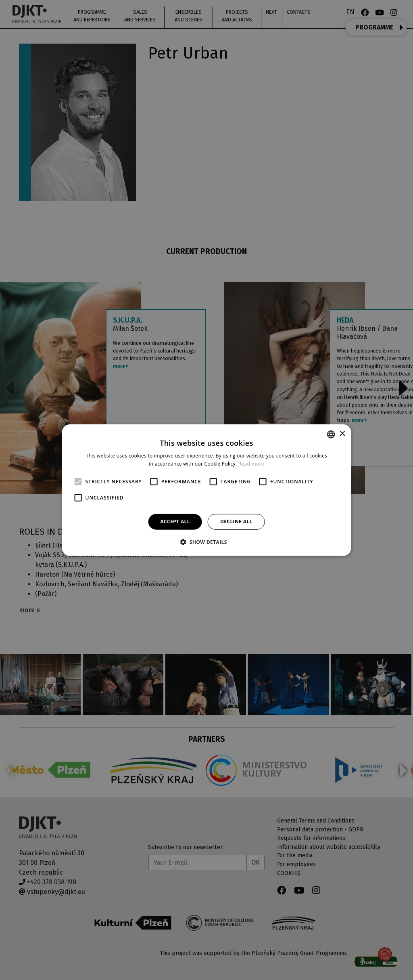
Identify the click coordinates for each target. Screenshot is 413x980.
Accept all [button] (175, 521)
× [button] (342, 434)
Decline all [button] (236, 521)
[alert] (206, 490)
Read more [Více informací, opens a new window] (251, 464)
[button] (206, 542)
